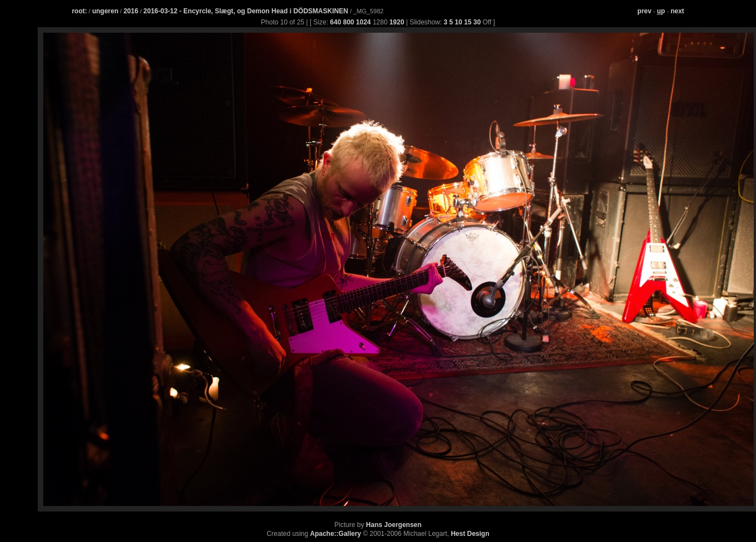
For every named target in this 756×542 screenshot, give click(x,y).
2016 (131, 11)
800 (349, 22)
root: (79, 11)
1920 (397, 22)
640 (336, 22)
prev (644, 11)
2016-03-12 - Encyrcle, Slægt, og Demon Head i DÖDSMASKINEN (246, 11)
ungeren (105, 11)
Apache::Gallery (336, 534)
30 (477, 22)
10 (458, 22)
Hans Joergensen (394, 525)
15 (468, 22)
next (677, 11)
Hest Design (470, 534)
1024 (363, 22)
